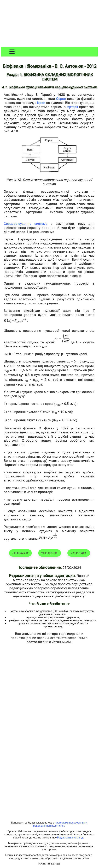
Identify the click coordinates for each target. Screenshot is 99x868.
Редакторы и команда (71, 838)
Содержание (49, 553)
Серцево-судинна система (26, 224)
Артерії (72, 107)
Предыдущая (20, 553)
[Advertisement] (49, 24)
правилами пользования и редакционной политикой (60, 824)
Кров (41, 103)
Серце (61, 99)
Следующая (79, 553)
